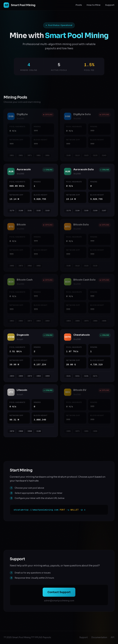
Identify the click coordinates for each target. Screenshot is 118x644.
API (113, 637)
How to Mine (94, 5)
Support (110, 5)
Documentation (99, 637)
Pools (79, 5)
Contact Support (59, 592)
